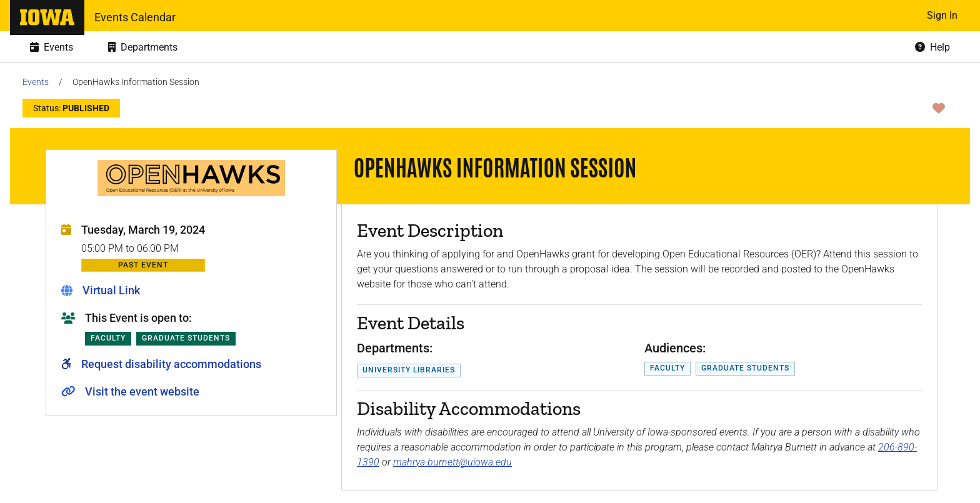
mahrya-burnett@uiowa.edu (452, 462)
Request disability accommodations (171, 364)
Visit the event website (142, 391)
